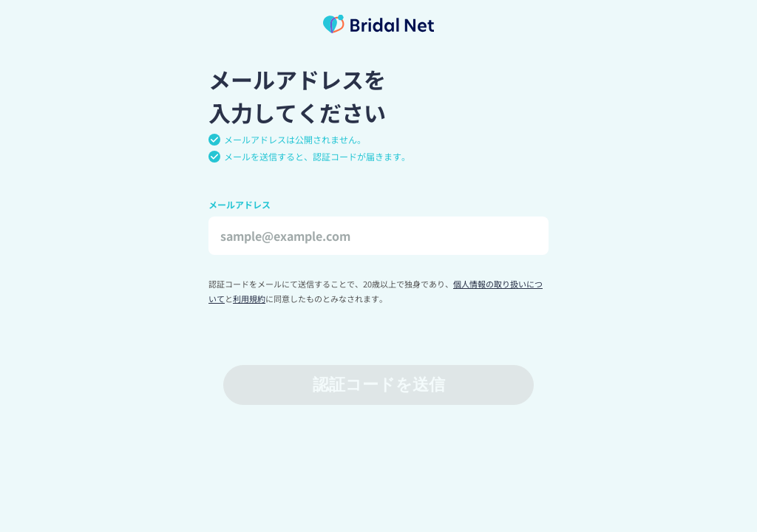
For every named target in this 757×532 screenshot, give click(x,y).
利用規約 (249, 299)
